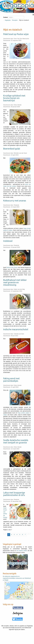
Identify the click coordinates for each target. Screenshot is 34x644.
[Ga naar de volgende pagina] (28, 534)
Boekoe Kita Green (12, 267)
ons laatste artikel (22, 551)
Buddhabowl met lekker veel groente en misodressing (15, 282)
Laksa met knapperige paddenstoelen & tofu (14, 494)
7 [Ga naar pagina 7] (25, 535)
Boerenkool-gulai (12, 149)
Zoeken (6, 17)
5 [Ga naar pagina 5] (20, 535)
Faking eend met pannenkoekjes (11, 380)
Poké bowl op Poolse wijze (16, 34)
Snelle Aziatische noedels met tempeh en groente (16, 441)
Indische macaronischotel (16, 329)
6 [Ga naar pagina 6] (23, 535)
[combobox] (16, 17)
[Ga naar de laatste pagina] (30, 534)
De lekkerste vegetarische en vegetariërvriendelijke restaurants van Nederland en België (17, 578)
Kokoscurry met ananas (15, 201)
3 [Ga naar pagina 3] (14, 535)
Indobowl (8, 241)
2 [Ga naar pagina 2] (11, 535)
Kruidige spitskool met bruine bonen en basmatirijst (14, 98)
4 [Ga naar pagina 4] (17, 535)
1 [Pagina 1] (9, 535)
